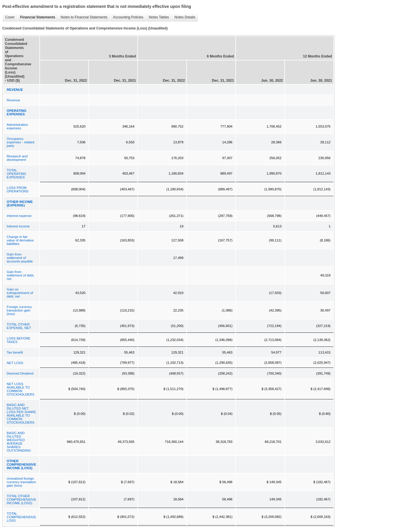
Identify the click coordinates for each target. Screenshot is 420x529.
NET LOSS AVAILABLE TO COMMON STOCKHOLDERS (21, 389)
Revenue (13, 100)
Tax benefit (15, 352)
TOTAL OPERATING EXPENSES (16, 174)
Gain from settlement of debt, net (21, 275)
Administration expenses (17, 126)
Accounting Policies (127, 17)
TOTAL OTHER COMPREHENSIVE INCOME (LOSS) (21, 500)
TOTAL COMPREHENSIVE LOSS (21, 517)
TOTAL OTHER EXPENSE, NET (19, 326)
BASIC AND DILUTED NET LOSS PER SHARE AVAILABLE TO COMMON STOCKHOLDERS (21, 414)
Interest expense (19, 216)
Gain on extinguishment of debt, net (20, 293)
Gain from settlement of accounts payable (20, 258)
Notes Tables (157, 17)
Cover (8, 17)
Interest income (18, 226)
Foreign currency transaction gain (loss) (19, 310)
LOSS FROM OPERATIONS (18, 189)
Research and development (17, 158)
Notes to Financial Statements (83, 17)
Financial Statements (36, 17)
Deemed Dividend (20, 373)
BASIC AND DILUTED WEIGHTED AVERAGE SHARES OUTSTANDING (19, 442)
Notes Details (183, 17)
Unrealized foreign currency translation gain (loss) (21, 482)
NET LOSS (15, 363)
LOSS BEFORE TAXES (19, 340)
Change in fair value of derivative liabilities (20, 240)
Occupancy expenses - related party (21, 142)
